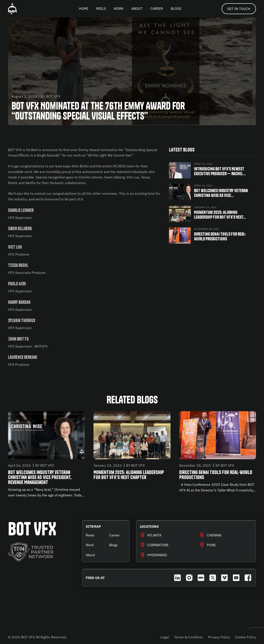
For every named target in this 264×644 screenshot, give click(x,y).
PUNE (211, 545)
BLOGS (176, 8)
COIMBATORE (158, 545)
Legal (165, 637)
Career (114, 535)
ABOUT (137, 8)
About (90, 555)
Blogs (113, 545)
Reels (90, 535)
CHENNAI (214, 535)
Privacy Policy (219, 637)
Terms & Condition (188, 637)
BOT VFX (32, 529)
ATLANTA (154, 535)
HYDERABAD (157, 555)
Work (90, 545)
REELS (101, 8)
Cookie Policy (246, 637)
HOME (84, 8)
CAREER (157, 8)
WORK (119, 8)
